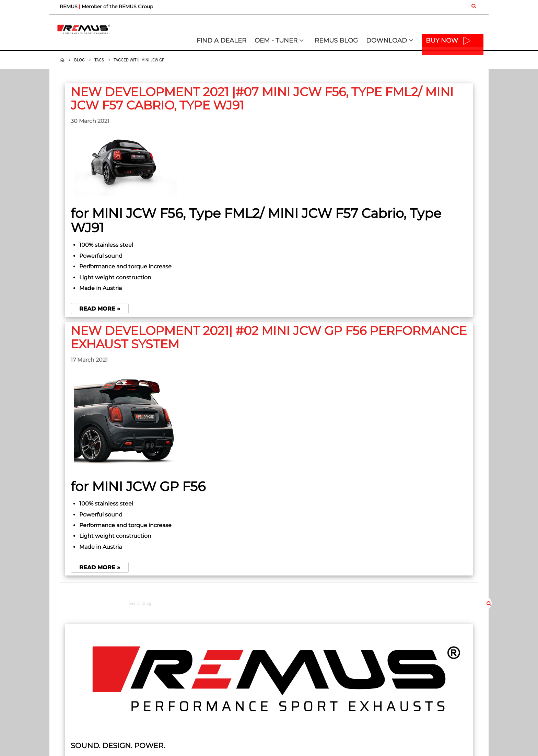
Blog (79, 60)
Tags (99, 60)
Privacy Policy (288, 672)
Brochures (395, 680)
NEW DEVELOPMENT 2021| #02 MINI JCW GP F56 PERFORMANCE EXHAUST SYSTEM (198, 351)
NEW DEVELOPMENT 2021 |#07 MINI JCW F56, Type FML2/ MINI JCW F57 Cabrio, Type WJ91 (196, 105)
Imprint (282, 664)
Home (62, 60)
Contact (172, 692)
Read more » (100, 322)
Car (168, 719)
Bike (169, 727)
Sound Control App (404, 672)
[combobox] (446, 85)
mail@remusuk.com (80, 705)
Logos (390, 664)
